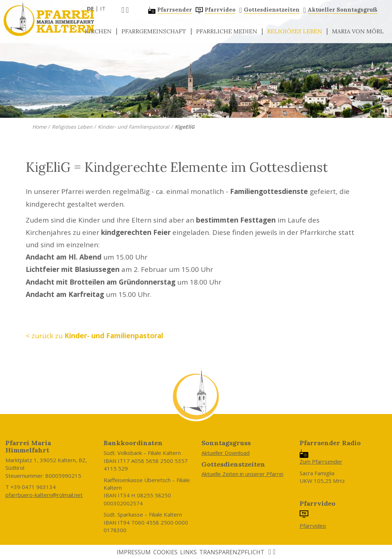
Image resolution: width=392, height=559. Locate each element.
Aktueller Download (226, 453)
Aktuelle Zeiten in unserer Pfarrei (242, 474)
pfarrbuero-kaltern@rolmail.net (44, 495)
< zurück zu (94, 336)
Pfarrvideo (313, 526)
